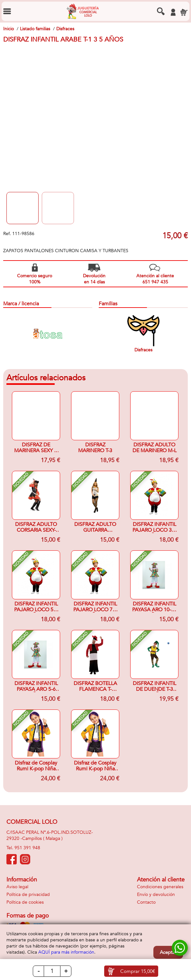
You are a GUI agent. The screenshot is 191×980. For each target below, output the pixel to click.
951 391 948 (27, 848)
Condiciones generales (160, 887)
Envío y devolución (156, 894)
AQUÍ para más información (66, 952)
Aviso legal (17, 887)
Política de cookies (25, 902)
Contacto (146, 902)
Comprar (138, 971)
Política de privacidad (28, 894)
